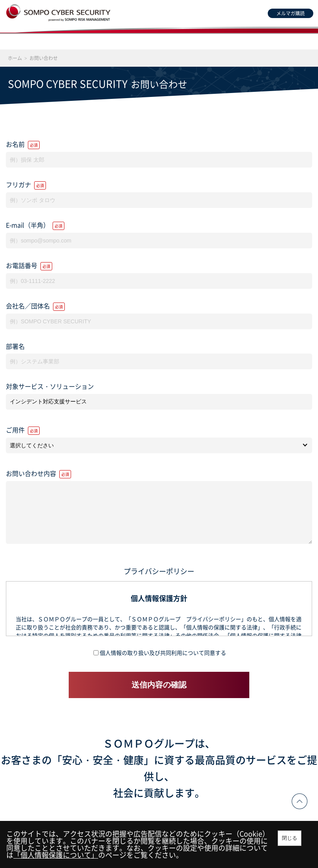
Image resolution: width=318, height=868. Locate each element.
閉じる (290, 838)
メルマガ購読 (291, 13)
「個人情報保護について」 (56, 855)
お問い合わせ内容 (38, 473)
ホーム (15, 58)
